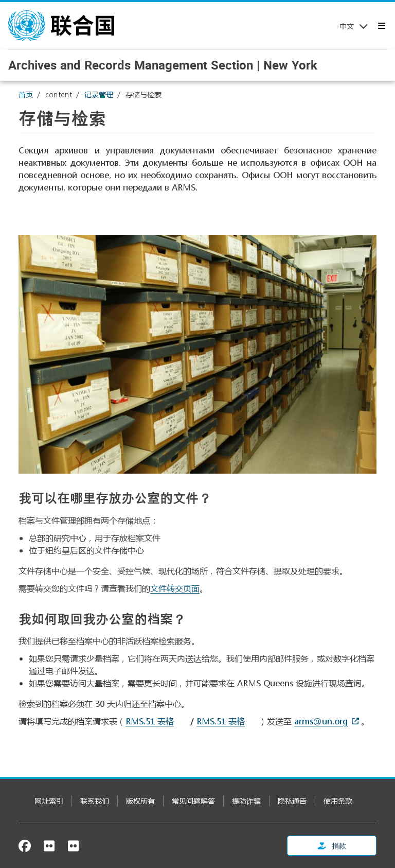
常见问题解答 (193, 801)
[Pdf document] (228, 721)
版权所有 (140, 801)
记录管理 (99, 94)
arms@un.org (321, 721)
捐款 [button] (332, 846)
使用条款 (338, 801)
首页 (26, 94)
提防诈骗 (246, 801)
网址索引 (49, 801)
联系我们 (95, 801)
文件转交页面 (175, 588)
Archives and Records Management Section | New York (163, 65)
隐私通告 (292, 801)
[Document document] (157, 721)
